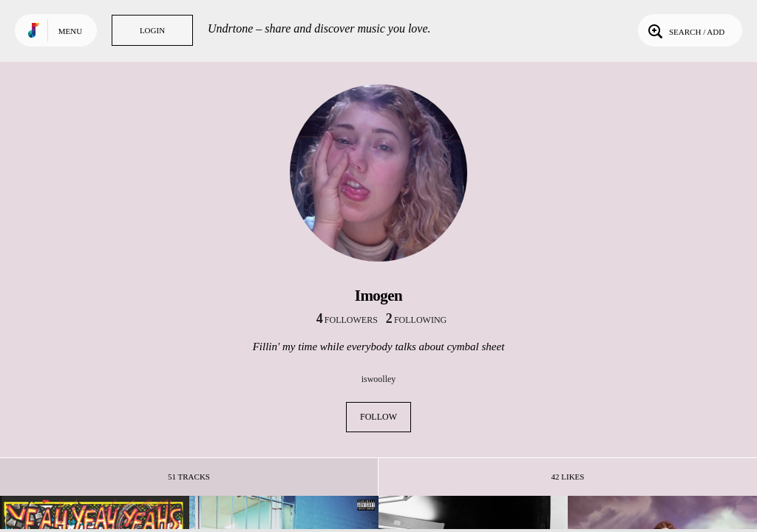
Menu (70, 31)
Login (152, 30)
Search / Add (685, 30)
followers (347, 320)
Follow (378, 417)
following (416, 320)
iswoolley (379, 379)
